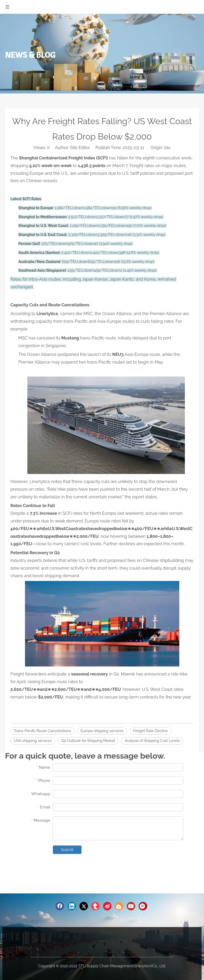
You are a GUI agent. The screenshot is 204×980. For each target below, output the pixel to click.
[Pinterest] (143, 906)
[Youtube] (131, 906)
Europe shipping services (102, 731)
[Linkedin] (72, 906)
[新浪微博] (107, 906)
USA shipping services (33, 741)
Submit (67, 850)
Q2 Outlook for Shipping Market (88, 741)
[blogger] (119, 906)
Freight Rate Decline (150, 731)
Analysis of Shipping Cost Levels (152, 741)
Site (167, 148)
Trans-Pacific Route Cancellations (42, 731)
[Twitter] (84, 906)
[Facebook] (60, 906)
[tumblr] (95, 906)
